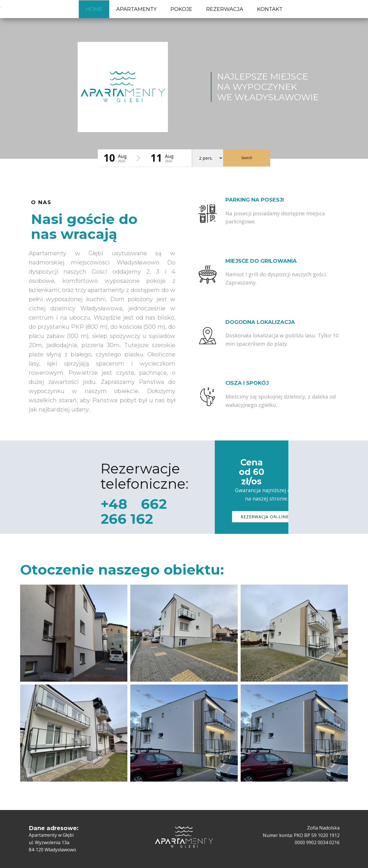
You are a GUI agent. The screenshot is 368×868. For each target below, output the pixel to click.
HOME (94, 9)
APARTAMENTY (136, 9)
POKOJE (181, 9)
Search (247, 158)
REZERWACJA (225, 9)
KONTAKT (270, 9)
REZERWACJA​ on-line (265, 517)
